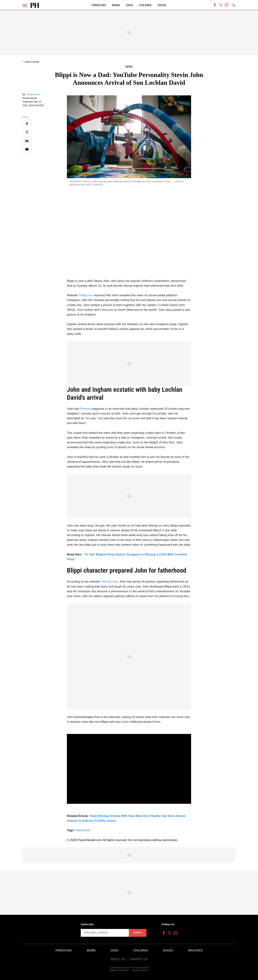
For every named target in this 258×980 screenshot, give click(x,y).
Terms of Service (119, 970)
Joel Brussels (33, 94)
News (129, 67)
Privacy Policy (140, 970)
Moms (116, 5)
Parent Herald (32, 62)
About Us (118, 959)
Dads (129, 5)
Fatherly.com (109, 582)
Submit (138, 933)
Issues (162, 5)
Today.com (86, 295)
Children (145, 5)
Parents (85, 409)
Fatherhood (82, 830)
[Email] (27, 149)
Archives (195, 950)
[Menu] (25, 5)
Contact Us (138, 959)
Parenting (99, 5)
